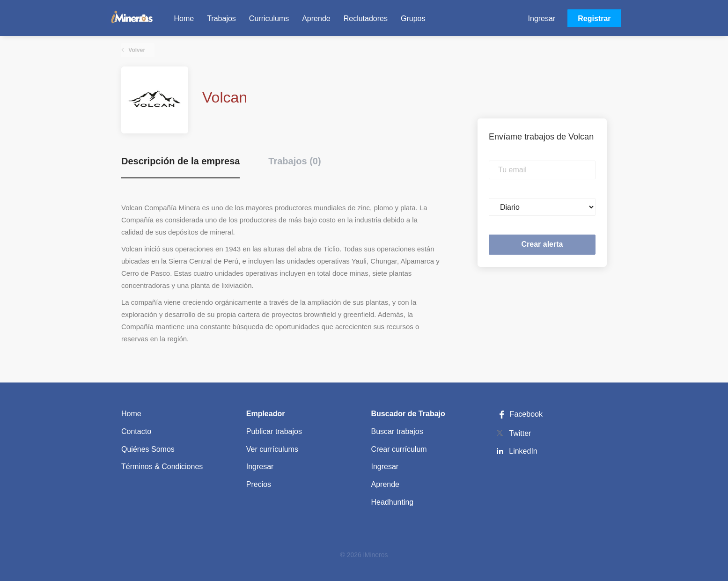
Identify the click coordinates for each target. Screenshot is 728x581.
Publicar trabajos (274, 431)
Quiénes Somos (148, 449)
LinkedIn (523, 451)
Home (131, 414)
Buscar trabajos (397, 431)
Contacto (136, 431)
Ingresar (542, 18)
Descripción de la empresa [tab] (180, 161)
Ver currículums (272, 449)
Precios (259, 484)
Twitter (520, 433)
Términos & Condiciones (162, 467)
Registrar (594, 18)
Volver (136, 50)
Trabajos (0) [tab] (294, 161)
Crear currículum (399, 449)
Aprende (386, 484)
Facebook (519, 414)
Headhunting (393, 502)
